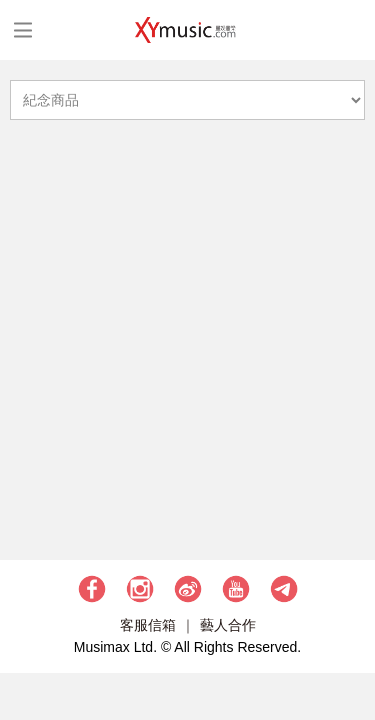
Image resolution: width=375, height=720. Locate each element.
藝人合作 (228, 625)
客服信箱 (148, 625)
